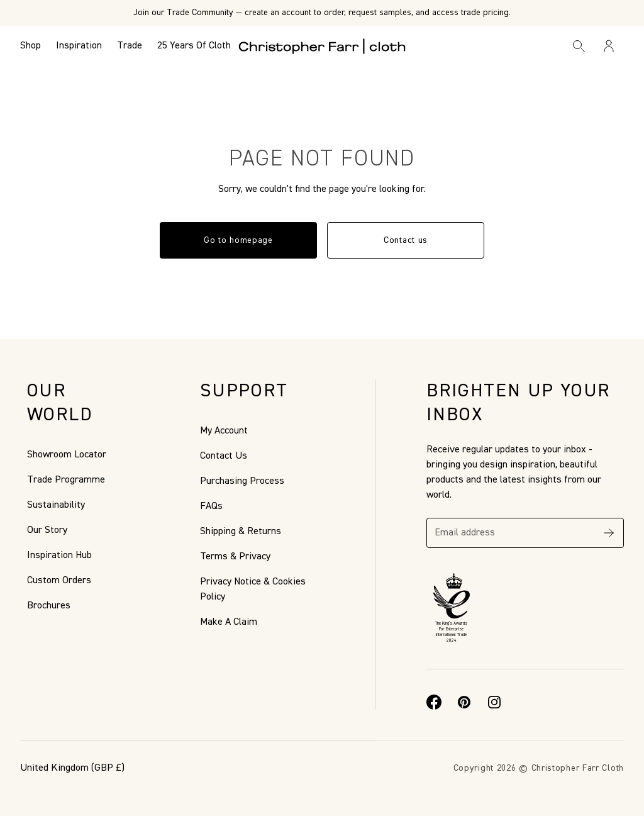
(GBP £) (72, 768)
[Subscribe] (609, 533)
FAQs (211, 506)
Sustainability (56, 505)
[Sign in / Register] (609, 46)
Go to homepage (238, 240)
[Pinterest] (464, 702)
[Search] (579, 46)
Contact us (406, 240)
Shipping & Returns (241, 532)
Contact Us (224, 456)
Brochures (49, 606)
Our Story (47, 530)
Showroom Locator (67, 455)
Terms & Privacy (235, 557)
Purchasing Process (242, 481)
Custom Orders (59, 581)
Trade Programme (66, 480)
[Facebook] (434, 702)
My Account (224, 431)
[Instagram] (494, 702)
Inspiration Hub (59, 556)
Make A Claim (229, 622)
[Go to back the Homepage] (322, 46)
